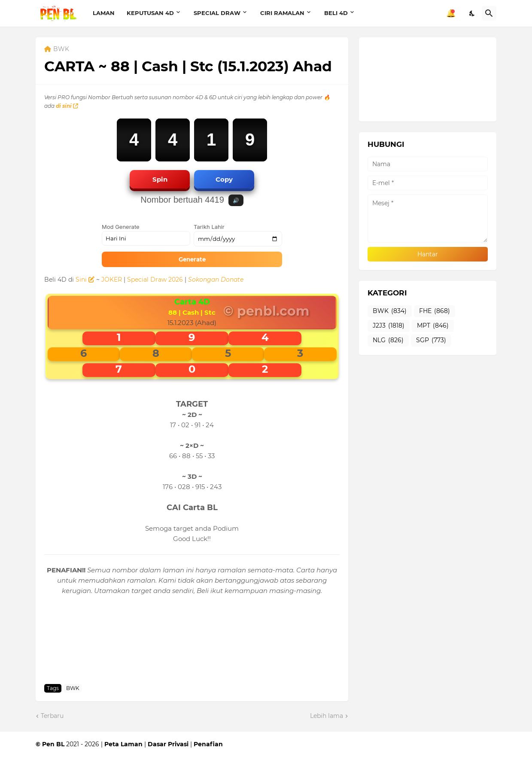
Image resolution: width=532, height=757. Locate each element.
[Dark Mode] (472, 13)
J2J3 (389, 326)
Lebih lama (327, 716)
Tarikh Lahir (209, 227)
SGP (431, 340)
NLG (388, 340)
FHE (435, 311)
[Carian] (489, 13)
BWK (61, 49)
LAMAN (104, 13)
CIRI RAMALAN (282, 13)
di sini (67, 106)
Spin (160, 179)
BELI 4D (336, 13)
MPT (433, 326)
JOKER (112, 280)
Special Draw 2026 (155, 280)
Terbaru (52, 716)
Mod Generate (121, 227)
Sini (85, 280)
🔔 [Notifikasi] (451, 13)
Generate (192, 259)
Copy (224, 179)
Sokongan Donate (216, 280)
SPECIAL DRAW (217, 13)
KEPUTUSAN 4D (150, 13)
